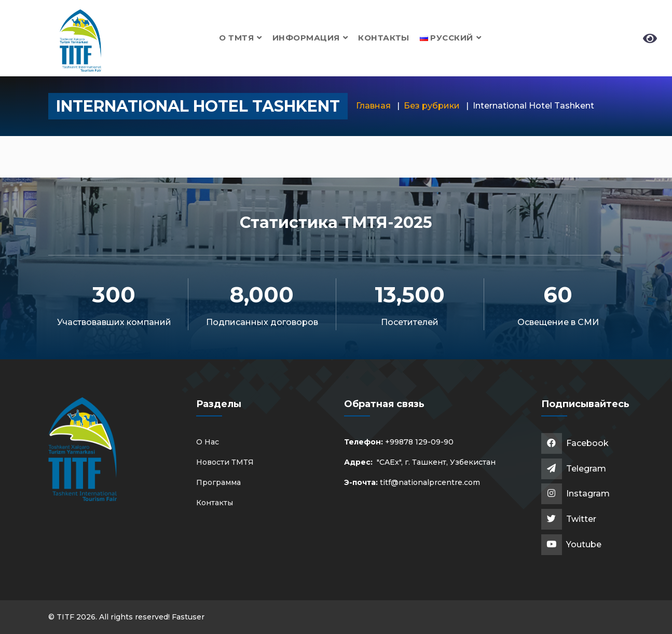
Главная (373, 106)
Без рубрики (432, 106)
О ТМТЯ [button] (241, 38)
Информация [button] (310, 38)
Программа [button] (218, 482)
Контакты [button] (384, 38)
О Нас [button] (208, 442)
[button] (451, 38)
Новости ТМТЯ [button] (225, 462)
